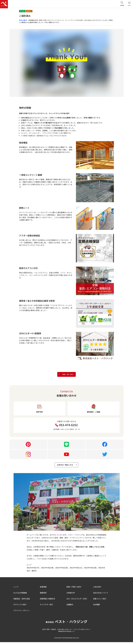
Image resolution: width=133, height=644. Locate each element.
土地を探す (97, 589)
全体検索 (121, 4)
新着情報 (43, 589)
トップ (16, 589)
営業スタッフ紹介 (100, 601)
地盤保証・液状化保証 (22, 601)
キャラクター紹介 (46, 606)
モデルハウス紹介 (20, 606)
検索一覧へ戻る (66, 375)
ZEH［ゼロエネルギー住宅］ (77, 601)
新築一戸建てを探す (74, 589)
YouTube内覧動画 (20, 595)
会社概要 (96, 606)
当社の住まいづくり (101, 595)
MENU (129, 4)
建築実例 (43, 595)
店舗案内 (70, 606)
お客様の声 (71, 595)
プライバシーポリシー (22, 612)
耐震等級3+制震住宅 (47, 601)
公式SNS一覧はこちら (67, 466)
